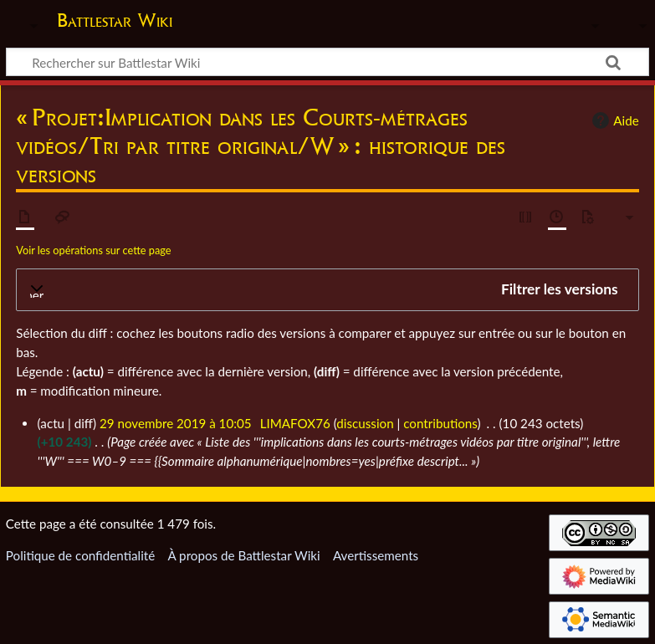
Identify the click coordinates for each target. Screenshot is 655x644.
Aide (613, 120)
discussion (365, 423)
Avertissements (376, 555)
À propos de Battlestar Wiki (243, 555)
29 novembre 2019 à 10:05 (176, 423)
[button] (327, 290)
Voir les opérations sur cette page (93, 250)
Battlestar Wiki (115, 20)
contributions (440, 423)
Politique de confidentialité (80, 555)
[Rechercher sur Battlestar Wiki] (327, 62)
